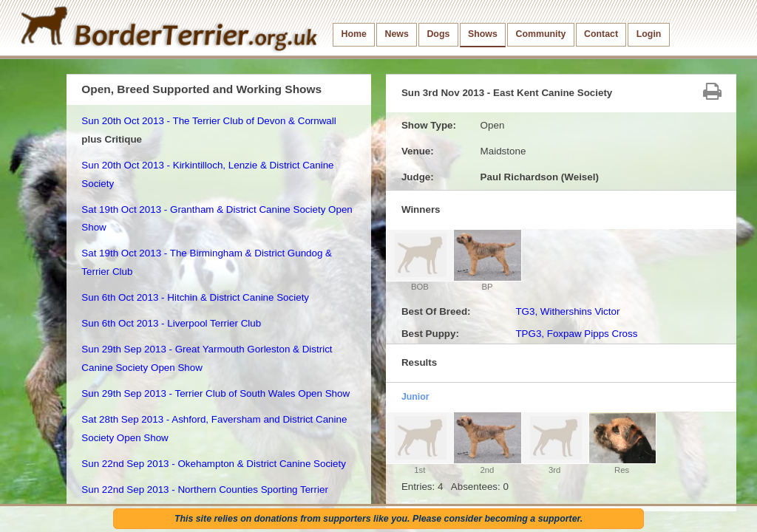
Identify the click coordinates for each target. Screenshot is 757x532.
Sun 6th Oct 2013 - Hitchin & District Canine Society (195, 297)
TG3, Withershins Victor (567, 311)
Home (354, 34)
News (396, 34)
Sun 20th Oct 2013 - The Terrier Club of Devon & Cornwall (208, 121)
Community (540, 34)
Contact (601, 34)
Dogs (438, 34)
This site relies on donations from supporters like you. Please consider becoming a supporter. (378, 519)
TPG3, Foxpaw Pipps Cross (576, 334)
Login (649, 34)
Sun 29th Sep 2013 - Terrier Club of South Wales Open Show (215, 393)
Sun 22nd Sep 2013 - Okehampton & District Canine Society (214, 464)
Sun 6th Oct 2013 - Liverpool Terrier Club (171, 323)
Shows (483, 34)
